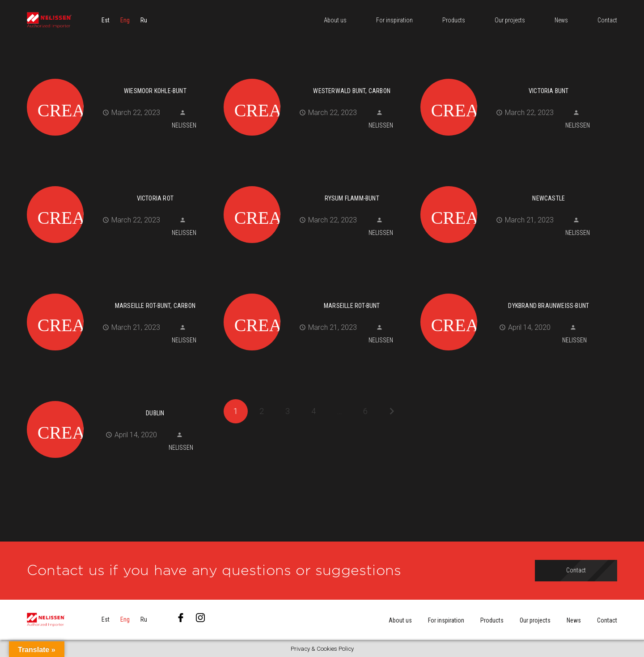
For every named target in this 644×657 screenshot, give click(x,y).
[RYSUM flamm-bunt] (319, 185)
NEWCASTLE (549, 198)
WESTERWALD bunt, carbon (352, 91)
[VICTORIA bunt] (515, 77)
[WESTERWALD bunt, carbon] (319, 77)
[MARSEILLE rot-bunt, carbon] (122, 292)
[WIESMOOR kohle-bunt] (122, 77)
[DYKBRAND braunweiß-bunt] (515, 292)
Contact (607, 620)
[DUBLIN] (122, 400)
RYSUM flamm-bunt (352, 198)
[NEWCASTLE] (515, 185)
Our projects (535, 620)
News (574, 620)
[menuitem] (106, 20)
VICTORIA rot (155, 198)
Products (492, 620)
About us (400, 620)
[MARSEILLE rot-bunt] (319, 292)
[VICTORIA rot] (122, 185)
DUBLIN (155, 413)
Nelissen (184, 125)
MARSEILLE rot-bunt (352, 306)
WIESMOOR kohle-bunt (155, 91)
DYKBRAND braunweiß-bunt (549, 306)
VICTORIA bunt (549, 91)
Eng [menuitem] (125, 20)
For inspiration (446, 620)
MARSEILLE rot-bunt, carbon (155, 306)
